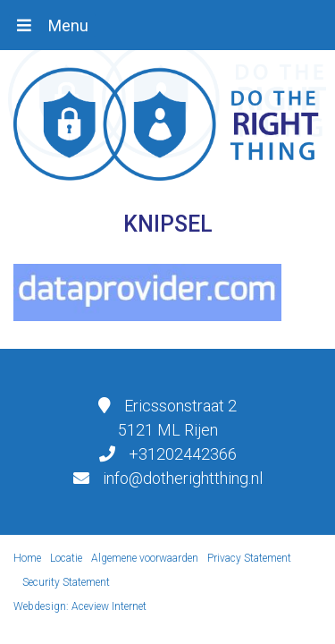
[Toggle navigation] (52, 25)
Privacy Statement (249, 558)
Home (27, 558)
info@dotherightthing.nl (183, 478)
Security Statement (66, 582)
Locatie (66, 558)
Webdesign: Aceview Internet (80, 606)
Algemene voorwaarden (145, 558)
